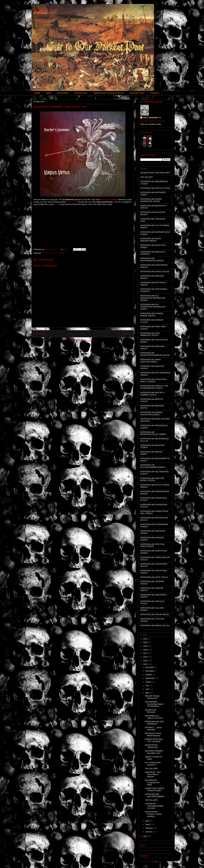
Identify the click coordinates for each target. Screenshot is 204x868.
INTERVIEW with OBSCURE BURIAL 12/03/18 (152, 479)
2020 (146, 642)
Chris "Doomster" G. (152, 118)
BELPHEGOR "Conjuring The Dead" (152, 783)
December (150, 667)
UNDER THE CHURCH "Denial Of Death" (155, 789)
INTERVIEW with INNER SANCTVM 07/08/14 (151, 361)
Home (83, 334)
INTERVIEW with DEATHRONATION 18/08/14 (152, 259)
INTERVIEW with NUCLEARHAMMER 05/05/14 (153, 466)
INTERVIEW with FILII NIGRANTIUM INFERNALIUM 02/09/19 (153, 298)
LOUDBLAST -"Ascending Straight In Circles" (154, 806)
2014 (146, 664)
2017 (146, 653)
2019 (146, 646)
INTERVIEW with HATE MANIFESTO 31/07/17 (150, 334)
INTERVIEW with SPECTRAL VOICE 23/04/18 (153, 545)
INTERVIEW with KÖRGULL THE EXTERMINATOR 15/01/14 (154, 387)
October (149, 675)
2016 (146, 657)
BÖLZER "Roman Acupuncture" (152, 697)
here (56, 204)
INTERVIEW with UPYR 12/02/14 (154, 577)
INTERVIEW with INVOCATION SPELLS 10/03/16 (153, 380)
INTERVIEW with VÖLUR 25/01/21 (155, 614)
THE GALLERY (81, 93)
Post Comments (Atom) (88, 341)
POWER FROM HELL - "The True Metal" (155, 740)
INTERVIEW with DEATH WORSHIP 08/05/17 (151, 240)
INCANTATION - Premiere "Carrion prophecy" (153, 814)
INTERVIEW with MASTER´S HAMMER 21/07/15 (152, 394)
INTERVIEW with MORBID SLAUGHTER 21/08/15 (151, 413)
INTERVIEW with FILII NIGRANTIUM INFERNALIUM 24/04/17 (153, 307)
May (147, 693)
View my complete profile (151, 124)
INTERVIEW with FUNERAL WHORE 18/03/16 (152, 315)
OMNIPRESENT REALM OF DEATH (109, 93)
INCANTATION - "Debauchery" (152, 746)
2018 (146, 650)
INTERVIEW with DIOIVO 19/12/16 (155, 272)
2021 (146, 639)
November (150, 671)
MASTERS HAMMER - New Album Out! (154, 752)
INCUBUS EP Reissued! (151, 711)
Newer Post (39, 334)
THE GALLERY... (152, 769)
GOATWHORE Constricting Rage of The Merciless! (154, 704)
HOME (37, 93)
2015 (146, 661)
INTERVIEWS (63, 93)
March (148, 824)
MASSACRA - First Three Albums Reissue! (153, 774)
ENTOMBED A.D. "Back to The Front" (154, 717)
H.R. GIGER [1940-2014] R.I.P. (153, 764)
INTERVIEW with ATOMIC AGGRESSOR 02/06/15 (151, 200)
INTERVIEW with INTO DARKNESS (154, 723)
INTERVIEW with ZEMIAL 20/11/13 (155, 625)
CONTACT (155, 93)
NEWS (49, 93)
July (147, 685)
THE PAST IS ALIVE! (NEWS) (53, 253)
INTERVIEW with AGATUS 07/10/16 (155, 188)
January (149, 832)
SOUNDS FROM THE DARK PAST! (155, 173)
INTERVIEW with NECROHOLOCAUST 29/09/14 (153, 433)
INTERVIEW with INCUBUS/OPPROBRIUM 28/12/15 (155, 354)
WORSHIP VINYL (137, 93)
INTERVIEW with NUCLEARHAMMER (155, 795)
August (148, 682)
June (148, 689)
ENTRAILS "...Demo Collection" (153, 729)
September (150, 678)
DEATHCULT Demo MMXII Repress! (153, 734)
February (149, 828)
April (147, 821)
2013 (146, 836)
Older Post (127, 334)
